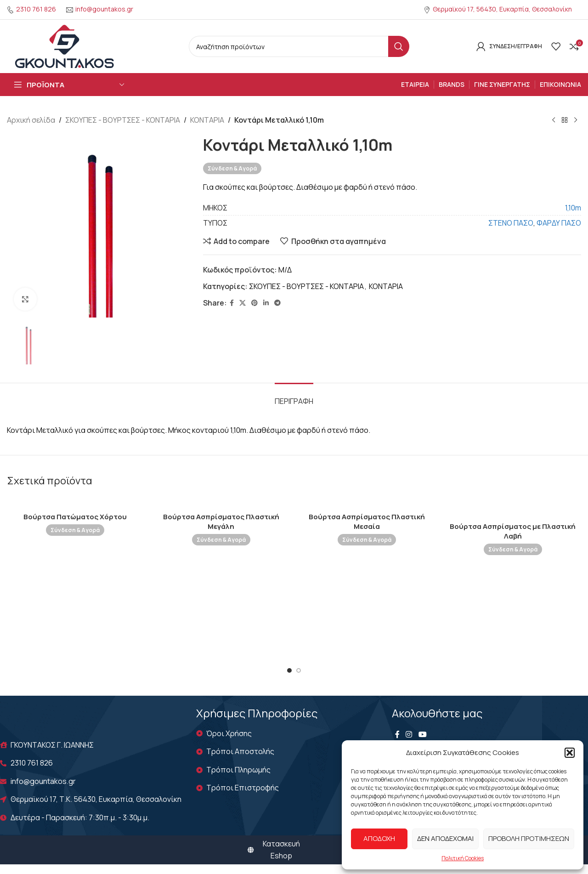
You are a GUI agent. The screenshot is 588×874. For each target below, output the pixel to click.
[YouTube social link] (422, 735)
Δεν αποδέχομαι (445, 838)
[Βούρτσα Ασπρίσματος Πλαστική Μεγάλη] (221, 502)
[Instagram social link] (409, 735)
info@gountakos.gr (104, 9)
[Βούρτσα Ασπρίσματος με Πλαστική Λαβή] (513, 507)
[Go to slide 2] (299, 670)
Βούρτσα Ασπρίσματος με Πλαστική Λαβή (513, 531)
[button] (570, 753)
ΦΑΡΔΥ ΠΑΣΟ (559, 223)
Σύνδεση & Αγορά (232, 168)
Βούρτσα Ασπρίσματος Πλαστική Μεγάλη (221, 522)
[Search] (299, 46)
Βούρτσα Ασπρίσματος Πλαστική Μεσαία (367, 522)
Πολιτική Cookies (463, 858)
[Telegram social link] (277, 303)
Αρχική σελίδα (31, 120)
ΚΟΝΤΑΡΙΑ (207, 120)
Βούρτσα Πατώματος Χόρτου (75, 517)
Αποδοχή (379, 838)
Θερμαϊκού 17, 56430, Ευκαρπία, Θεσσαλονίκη (502, 9)
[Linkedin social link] (266, 303)
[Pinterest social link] (254, 303)
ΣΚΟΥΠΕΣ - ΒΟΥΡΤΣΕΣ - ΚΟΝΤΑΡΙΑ (123, 120)
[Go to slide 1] (289, 670)
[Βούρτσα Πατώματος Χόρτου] (75, 502)
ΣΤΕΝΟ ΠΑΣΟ (511, 223)
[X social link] (243, 303)
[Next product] (576, 120)
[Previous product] (554, 120)
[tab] (294, 397)
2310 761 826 (36, 9)
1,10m (573, 207)
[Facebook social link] (232, 303)
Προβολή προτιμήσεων (529, 838)
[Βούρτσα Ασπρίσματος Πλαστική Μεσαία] (367, 502)
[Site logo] (64, 45)
